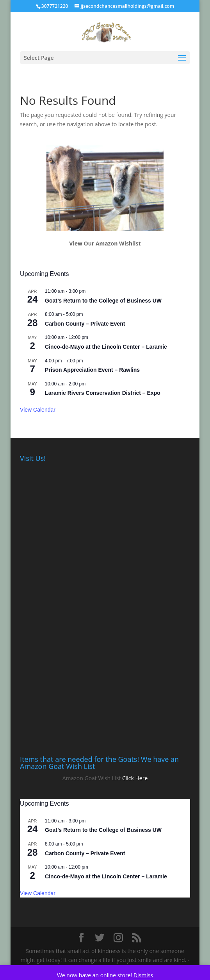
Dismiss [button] (143, 975)
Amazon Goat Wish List (92, 778)
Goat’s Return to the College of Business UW (103, 301)
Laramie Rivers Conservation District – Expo (103, 393)
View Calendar (38, 410)
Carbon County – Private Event (85, 324)
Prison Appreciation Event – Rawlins (92, 370)
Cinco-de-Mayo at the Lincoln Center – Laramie (106, 347)
